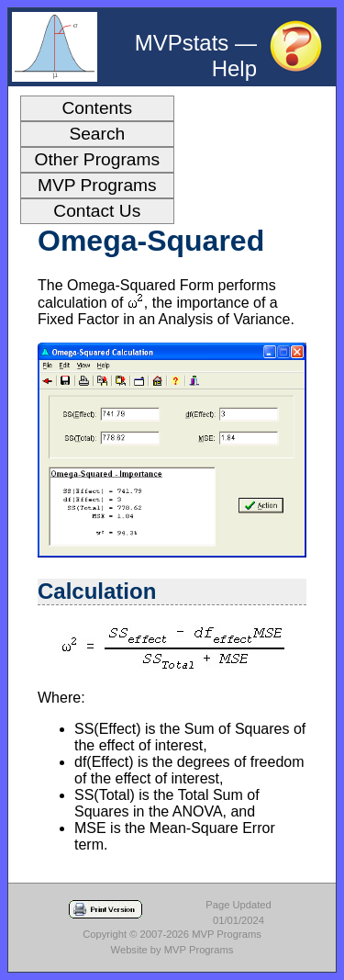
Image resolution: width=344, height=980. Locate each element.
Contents (97, 108)
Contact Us (97, 211)
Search (97, 134)
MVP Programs (97, 185)
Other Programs (98, 159)
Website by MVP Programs (172, 950)
